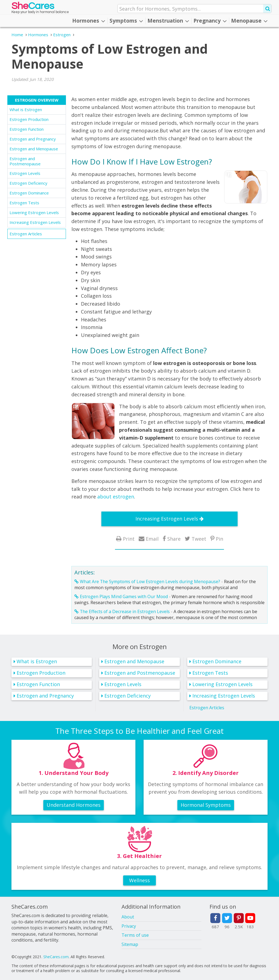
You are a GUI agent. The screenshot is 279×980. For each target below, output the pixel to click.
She (33, 7)
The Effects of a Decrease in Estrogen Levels (125, 611)
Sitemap (130, 944)
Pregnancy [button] (210, 21)
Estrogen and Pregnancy (33, 139)
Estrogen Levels (25, 173)
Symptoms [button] (126, 21)
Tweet (199, 539)
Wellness (139, 880)
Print (129, 539)
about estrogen (116, 497)
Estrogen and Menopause (34, 149)
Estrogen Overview (37, 100)
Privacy (129, 926)
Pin (219, 539)
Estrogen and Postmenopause (25, 161)
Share (174, 539)
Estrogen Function (27, 129)
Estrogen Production (29, 119)
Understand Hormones (74, 805)
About (128, 917)
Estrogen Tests (24, 203)
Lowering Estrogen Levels (34, 212)
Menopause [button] (249, 21)
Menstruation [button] (168, 21)
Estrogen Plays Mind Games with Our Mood (124, 596)
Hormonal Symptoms (206, 805)
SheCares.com (56, 957)
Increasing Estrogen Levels (35, 222)
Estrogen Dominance (29, 193)
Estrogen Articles (26, 234)
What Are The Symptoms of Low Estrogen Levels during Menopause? (150, 582)
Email (152, 539)
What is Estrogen (26, 109)
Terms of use (135, 935)
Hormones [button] (89, 21)
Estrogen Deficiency (28, 183)
